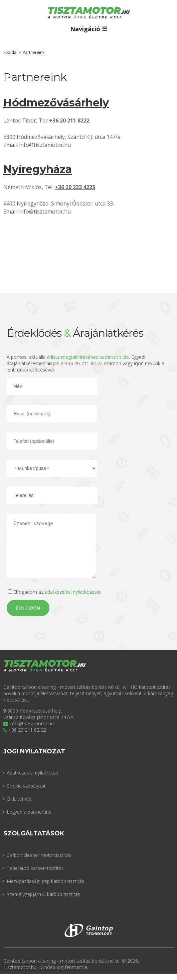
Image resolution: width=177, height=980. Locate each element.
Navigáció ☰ (89, 29)
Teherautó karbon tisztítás (35, 868)
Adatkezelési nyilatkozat (33, 773)
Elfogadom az (57, 592)
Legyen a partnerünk (29, 812)
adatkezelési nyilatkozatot (73, 592)
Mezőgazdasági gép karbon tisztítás (45, 881)
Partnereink (34, 52)
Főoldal (10, 52)
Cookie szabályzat (26, 786)
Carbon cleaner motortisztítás (39, 855)
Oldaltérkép (19, 799)
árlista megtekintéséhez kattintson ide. (88, 357)
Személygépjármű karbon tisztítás (43, 894)
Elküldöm (28, 608)
